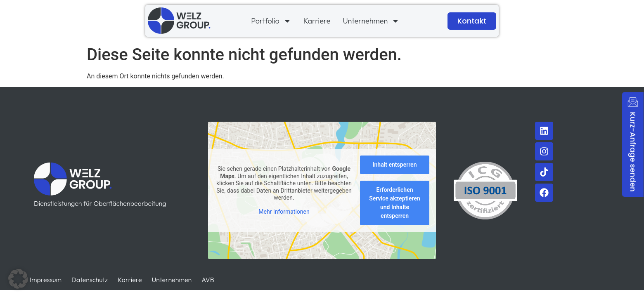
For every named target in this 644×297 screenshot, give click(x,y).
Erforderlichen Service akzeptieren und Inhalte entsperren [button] (395, 203)
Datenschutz (90, 280)
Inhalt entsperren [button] (395, 165)
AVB (208, 280)
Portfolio (271, 21)
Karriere (317, 21)
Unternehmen (371, 21)
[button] (18, 279)
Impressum (46, 280)
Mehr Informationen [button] (284, 212)
